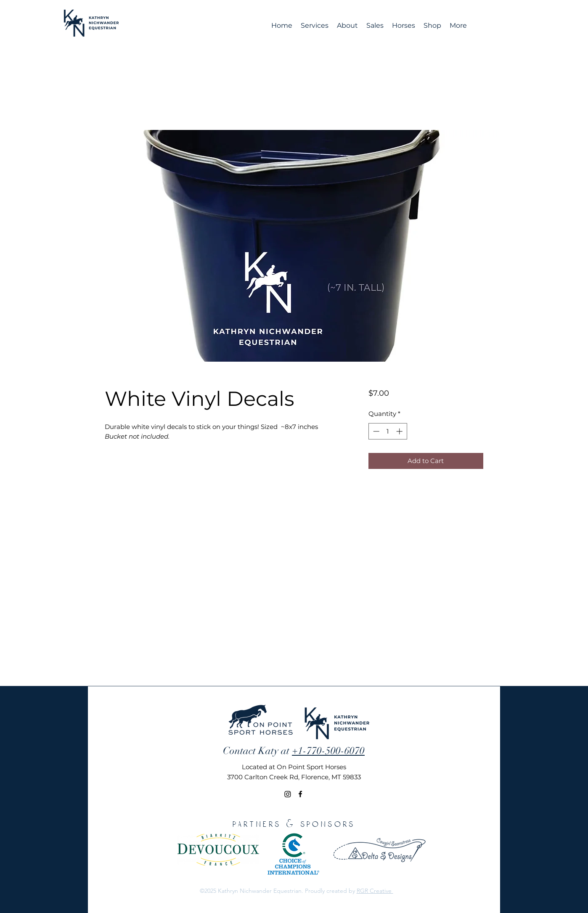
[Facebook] (300, 794)
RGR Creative (375, 891)
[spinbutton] (388, 431)
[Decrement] (375, 431)
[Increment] (400, 431)
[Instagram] (288, 794)
